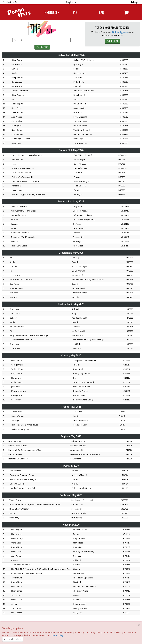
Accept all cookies (13, 639)
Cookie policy (57, 635)
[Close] (139, 625)
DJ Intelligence (120, 32)
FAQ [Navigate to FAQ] (101, 12)
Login (136, 2)
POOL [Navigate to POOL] (77, 12)
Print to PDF (42, 47)
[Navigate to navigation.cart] (126, 12)
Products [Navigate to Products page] (52, 12)
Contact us (10, 2)
